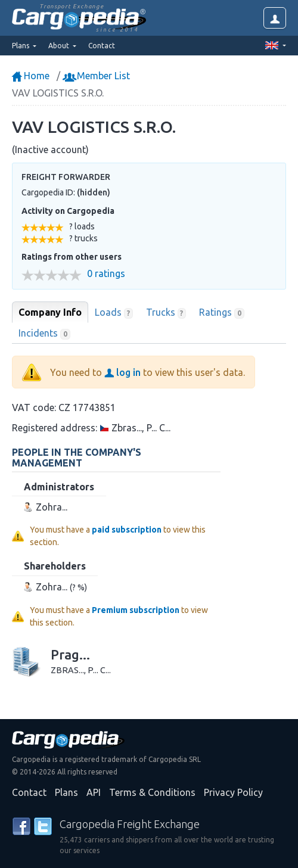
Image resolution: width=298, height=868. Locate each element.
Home (31, 76)
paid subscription (127, 530)
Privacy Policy (233, 792)
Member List (97, 76)
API (94, 792)
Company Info (50, 312)
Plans (66, 792)
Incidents (44, 334)
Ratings (222, 313)
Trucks (166, 313)
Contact (102, 46)
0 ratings (106, 274)
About (60, 46)
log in (122, 372)
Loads (114, 313)
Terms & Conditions (152, 792)
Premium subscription (136, 610)
